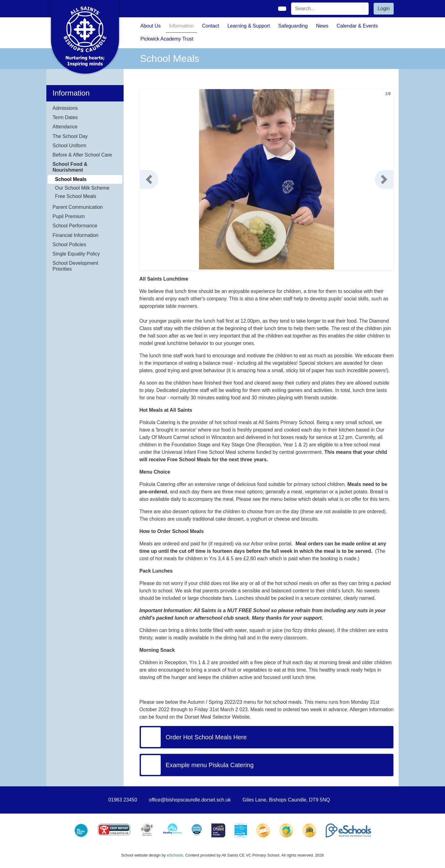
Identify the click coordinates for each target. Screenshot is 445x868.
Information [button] (181, 26)
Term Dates (65, 117)
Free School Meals (76, 196)
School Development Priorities (75, 266)
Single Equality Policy (76, 254)
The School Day (70, 136)
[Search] (326, 9)
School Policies (69, 245)
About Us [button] (150, 26)
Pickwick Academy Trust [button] (167, 39)
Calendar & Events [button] (357, 26)
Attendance (65, 127)
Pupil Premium (69, 216)
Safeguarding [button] (293, 26)
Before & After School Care (82, 155)
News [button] (322, 26)
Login (384, 9)
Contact (211, 26)
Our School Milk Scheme (82, 188)
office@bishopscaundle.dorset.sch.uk (190, 800)
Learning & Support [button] (249, 26)
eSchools (175, 855)
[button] (149, 179)
